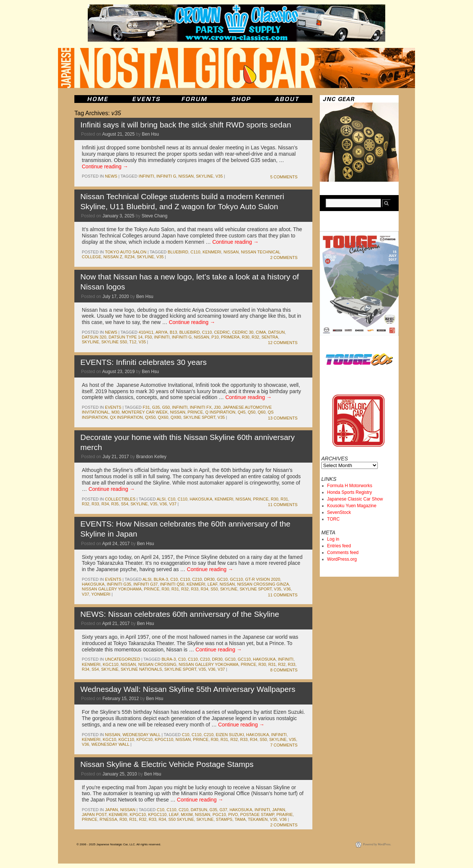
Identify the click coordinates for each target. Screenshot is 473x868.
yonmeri (101, 594)
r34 (105, 504)
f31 (146, 407)
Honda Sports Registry (350, 492)
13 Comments (283, 418)
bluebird (178, 252)
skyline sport (199, 417)
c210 (197, 579)
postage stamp (257, 814)
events (113, 407)
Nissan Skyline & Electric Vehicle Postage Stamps (167, 764)
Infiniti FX (201, 407)
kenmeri (212, 252)
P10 (215, 337)
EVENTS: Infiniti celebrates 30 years (144, 362)
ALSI (161, 499)
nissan (186, 176)
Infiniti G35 (119, 584)
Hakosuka (201, 499)
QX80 (176, 417)
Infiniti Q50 (172, 584)
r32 (255, 337)
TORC (334, 519)
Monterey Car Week (145, 412)
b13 (173, 332)
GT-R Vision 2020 (263, 579)
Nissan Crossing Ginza (263, 584)
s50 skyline (181, 819)
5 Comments (284, 177)
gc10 (222, 579)
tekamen (258, 819)
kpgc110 (164, 739)
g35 (156, 407)
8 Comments (284, 670)
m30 (115, 412)
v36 (163, 504)
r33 (95, 504)
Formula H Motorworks (350, 486)
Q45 (242, 412)
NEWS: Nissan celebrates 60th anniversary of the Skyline (180, 614)
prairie (284, 814)
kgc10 (109, 739)
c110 (195, 252)
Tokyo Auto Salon (126, 252)
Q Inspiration (220, 412)
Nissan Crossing (157, 664)
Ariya (161, 332)
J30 (217, 407)
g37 (223, 810)
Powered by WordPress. (377, 844)
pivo (233, 814)
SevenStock (339, 512)
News (111, 176)
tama (240, 819)
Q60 (262, 412)
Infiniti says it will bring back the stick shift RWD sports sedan (186, 125)
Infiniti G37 (146, 584)
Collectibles (120, 499)
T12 (133, 342)
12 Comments (283, 343)
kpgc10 (144, 739)
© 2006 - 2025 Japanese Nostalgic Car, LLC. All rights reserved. (119, 844)
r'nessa (108, 819)
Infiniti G (166, 176)
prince (195, 412)
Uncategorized (123, 659)
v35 (219, 176)
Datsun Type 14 (126, 337)
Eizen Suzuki (230, 735)
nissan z (113, 257)
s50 (214, 589)
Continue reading (105, 166)
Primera (230, 337)
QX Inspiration (126, 417)
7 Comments (284, 745)
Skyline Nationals (141, 669)
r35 (115, 504)
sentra (270, 337)
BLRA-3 (161, 579)
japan (111, 810)
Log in (333, 539)
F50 (148, 337)
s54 (125, 504)
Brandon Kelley (151, 457)
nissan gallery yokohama (112, 589)
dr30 (209, 579)
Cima (261, 332)
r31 (284, 499)
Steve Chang (155, 216)
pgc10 (219, 814)
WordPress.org (342, 559)
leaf (212, 584)
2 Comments (284, 258)
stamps (224, 819)
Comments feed (343, 553)
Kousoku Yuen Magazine (352, 506)
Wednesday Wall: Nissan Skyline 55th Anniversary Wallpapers (188, 689)
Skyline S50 (114, 342)
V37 (173, 504)
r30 (246, 337)
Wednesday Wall (141, 735)
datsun (276, 332)
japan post (94, 814)
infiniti (147, 176)
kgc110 (110, 664)
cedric (222, 332)
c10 (171, 499)
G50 (166, 407)
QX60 (163, 417)
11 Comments (283, 505)
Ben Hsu (151, 134)
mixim (187, 814)
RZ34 (130, 257)
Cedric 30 (243, 332)
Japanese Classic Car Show (355, 499)
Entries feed (339, 546)
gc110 (236, 579)
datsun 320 (94, 337)
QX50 (150, 417)
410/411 (146, 332)
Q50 (252, 412)
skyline (205, 176)
